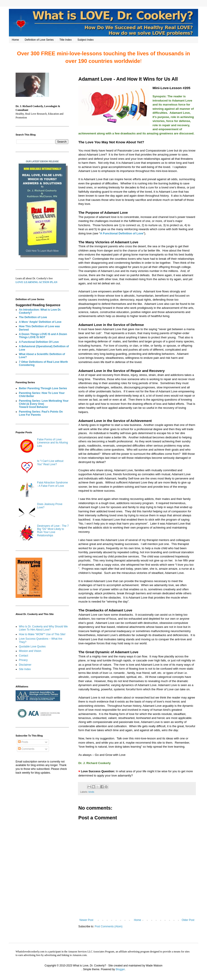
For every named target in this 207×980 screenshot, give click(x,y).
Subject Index (86, 40)
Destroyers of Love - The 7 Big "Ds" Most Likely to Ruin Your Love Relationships (53, 531)
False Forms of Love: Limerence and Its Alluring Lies (53, 443)
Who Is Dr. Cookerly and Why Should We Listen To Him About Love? (43, 628)
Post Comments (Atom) (109, 926)
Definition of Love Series (39, 40)
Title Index (66, 40)
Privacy (23, 660)
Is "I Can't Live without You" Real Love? (50, 463)
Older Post (188, 920)
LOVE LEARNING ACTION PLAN (37, 282)
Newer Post (86, 920)
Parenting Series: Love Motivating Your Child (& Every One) (44, 402)
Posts (23, 742)
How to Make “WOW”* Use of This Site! (42, 634)
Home (15, 40)
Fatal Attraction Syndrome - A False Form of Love (53, 484)
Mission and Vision (30, 651)
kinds (91, 792)
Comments (26, 749)
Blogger (120, 969)
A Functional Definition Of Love (39, 342)
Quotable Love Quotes (32, 647)
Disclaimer (25, 665)
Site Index (25, 669)
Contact (23, 656)
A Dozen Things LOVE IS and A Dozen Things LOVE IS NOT (43, 336)
